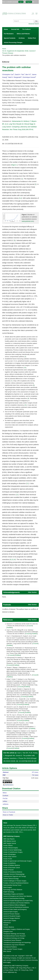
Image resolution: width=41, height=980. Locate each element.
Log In (21, 2)
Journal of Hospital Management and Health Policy (18, 901)
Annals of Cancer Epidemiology (12, 850)
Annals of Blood (8, 846)
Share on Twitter (8, 815)
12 (17, 495)
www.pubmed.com (28, 221)
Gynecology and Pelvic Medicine (13, 890)
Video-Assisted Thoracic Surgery (13, 949)
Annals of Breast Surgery (11, 848)
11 (27, 483)
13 (12, 559)
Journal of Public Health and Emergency (15, 909)
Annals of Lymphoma (9, 863)
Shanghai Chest (8, 932)
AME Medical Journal (9, 841)
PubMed (10, 628)
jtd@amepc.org (12, 972)
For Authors (27, 29)
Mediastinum (7, 923)
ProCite (5, 798)
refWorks (6, 804)
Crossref (30, 626)
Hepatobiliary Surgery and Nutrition (14, 894)
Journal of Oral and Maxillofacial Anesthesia (16, 907)
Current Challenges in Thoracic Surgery (15, 881)
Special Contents (10, 38)
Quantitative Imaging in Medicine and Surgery (17, 929)
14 (14, 559)
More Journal (7, 951)
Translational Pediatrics (10, 947)
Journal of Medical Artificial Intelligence (15, 905)
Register (29, 2)
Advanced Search (34, 24)
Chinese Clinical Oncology (11, 879)
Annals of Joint (8, 859)
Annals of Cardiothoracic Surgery (13, 852)
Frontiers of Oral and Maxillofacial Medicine (16, 883)
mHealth (6, 925)
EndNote (6, 796)
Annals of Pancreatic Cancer (12, 868)
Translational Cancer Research (12, 940)
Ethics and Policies (23, 34)
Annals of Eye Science (10, 857)
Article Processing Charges (13, 42)
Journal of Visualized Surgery (12, 916)
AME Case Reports (9, 839)
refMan (5, 801)
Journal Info (15, 29)
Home (6, 29)
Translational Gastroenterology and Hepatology (17, 943)
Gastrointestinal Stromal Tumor (12, 885)
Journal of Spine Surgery (10, 912)
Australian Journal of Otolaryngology (14, 874)
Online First (32, 38)
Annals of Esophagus (9, 854)
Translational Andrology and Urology (14, 938)
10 (25, 405)
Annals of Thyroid (8, 870)
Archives (22, 38)
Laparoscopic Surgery (10, 920)
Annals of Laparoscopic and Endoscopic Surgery (17, 861)
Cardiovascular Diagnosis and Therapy (15, 876)
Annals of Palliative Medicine (12, 865)
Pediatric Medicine (9, 927)
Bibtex (5, 793)
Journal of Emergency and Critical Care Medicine (18, 896)
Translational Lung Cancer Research (14, 945)
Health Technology (9, 892)
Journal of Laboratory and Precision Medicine (16, 903)
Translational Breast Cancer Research (14, 936)
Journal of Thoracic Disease (11, 914)
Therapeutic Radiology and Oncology (14, 934)
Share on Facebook (9, 812)
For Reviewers (9, 34)
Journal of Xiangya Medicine (12, 918)
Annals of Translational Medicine (13, 872)
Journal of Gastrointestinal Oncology (14, 898)
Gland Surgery (7, 887)
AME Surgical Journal (10, 843)
